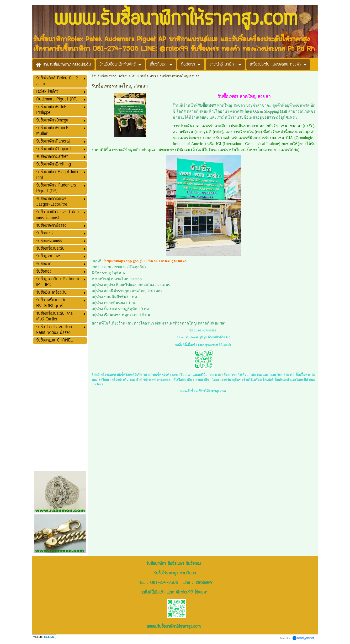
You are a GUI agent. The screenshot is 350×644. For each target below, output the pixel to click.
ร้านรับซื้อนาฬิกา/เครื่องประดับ (114, 76)
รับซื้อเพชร (149, 76)
